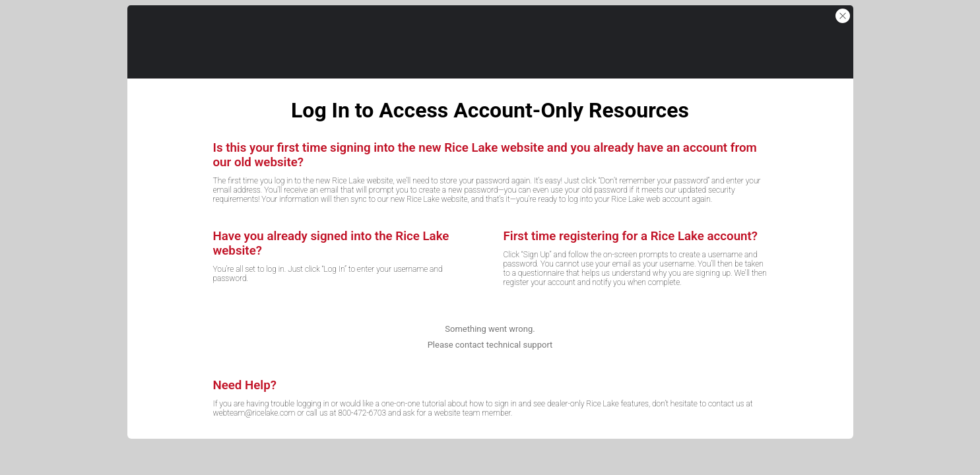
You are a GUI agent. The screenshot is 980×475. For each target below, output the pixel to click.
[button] (843, 16)
